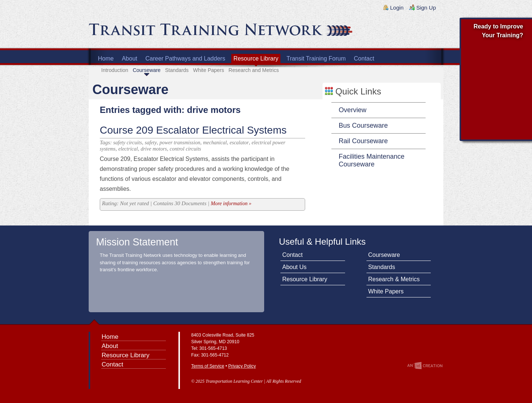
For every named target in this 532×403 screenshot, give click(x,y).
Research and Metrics (254, 70)
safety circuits (128, 143)
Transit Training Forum (316, 58)
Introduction (115, 70)
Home (106, 58)
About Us (294, 267)
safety (151, 143)
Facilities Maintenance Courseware (372, 160)
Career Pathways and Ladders (185, 58)
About (130, 58)
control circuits (185, 149)
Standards (177, 70)
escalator (239, 143)
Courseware (146, 70)
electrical (128, 149)
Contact (364, 58)
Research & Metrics (394, 279)
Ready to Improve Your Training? (498, 31)
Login (397, 8)
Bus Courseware (363, 125)
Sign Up (426, 8)
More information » (231, 204)
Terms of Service (208, 366)
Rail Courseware (363, 141)
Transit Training (177, 32)
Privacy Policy (242, 366)
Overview (353, 110)
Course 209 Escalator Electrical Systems (193, 130)
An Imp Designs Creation (425, 366)
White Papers (208, 70)
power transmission (180, 143)
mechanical (215, 143)
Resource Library (256, 58)
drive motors (154, 149)
